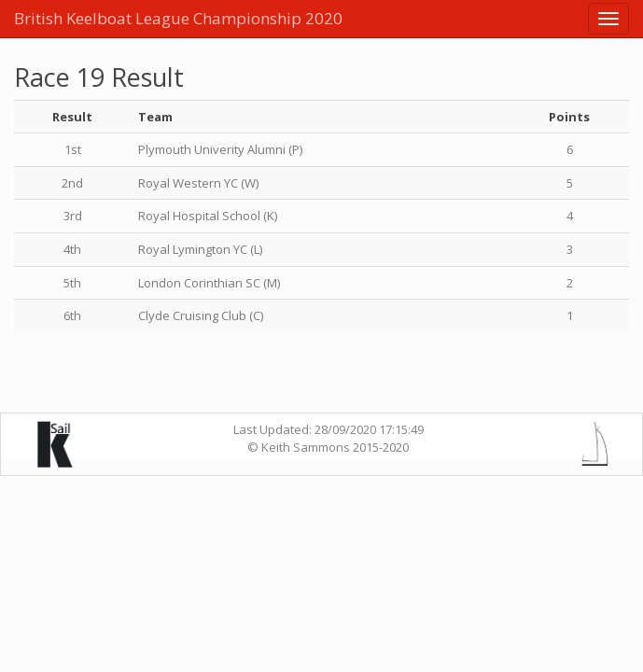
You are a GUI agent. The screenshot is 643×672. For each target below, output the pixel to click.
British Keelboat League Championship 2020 (178, 18)
